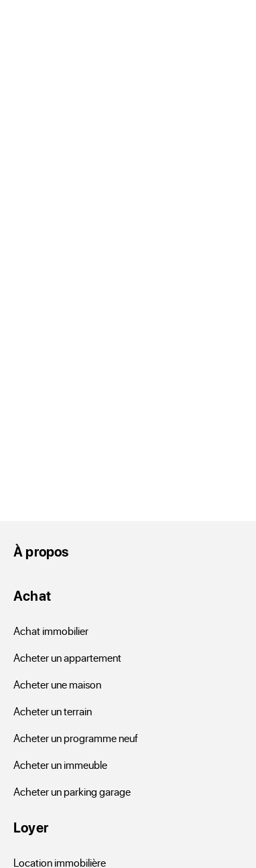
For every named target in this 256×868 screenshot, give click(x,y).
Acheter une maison (57, 684)
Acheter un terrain (53, 711)
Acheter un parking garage (72, 791)
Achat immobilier (51, 631)
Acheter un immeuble (60, 765)
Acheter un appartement (67, 657)
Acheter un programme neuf (76, 738)
